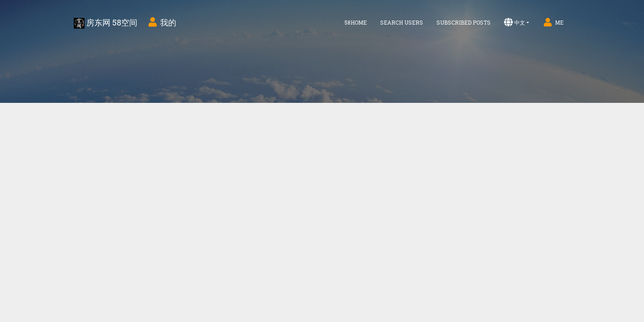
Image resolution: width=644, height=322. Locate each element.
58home (356, 22)
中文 (515, 22)
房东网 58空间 (106, 23)
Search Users (402, 22)
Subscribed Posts (464, 22)
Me (553, 22)
